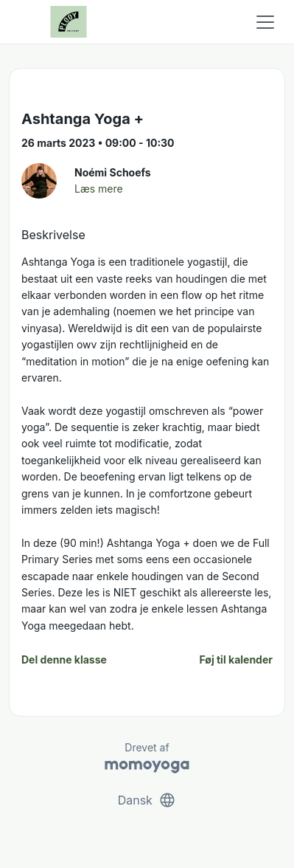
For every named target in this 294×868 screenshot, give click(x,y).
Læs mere (99, 189)
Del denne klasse (64, 659)
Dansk (147, 800)
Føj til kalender (236, 659)
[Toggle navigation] (265, 22)
